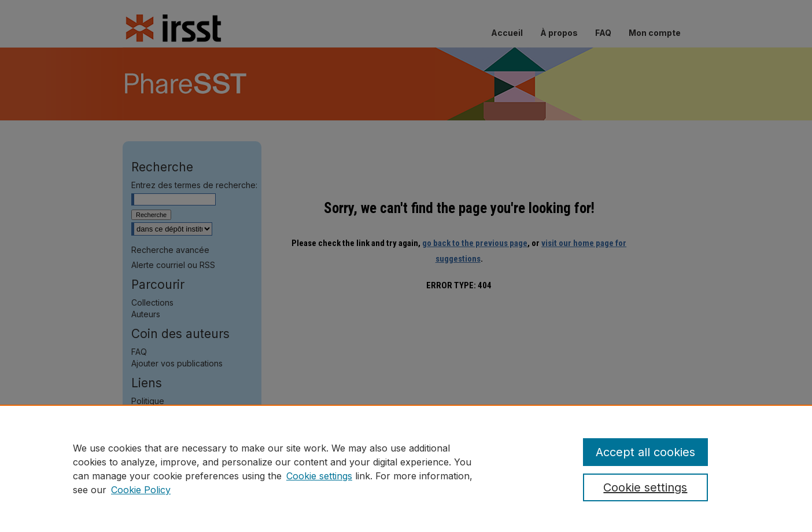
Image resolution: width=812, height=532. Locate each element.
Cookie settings (319, 476)
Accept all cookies (645, 452)
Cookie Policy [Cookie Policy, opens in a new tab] (141, 490)
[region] (406, 468)
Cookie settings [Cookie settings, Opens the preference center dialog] (645, 487)
